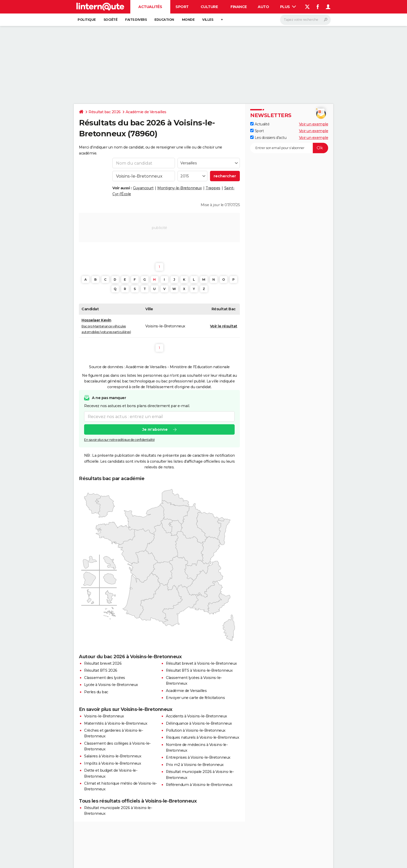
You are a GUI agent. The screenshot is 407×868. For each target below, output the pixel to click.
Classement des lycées (105, 678)
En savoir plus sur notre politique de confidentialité (119, 440)
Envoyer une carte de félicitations (195, 698)
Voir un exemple (314, 124)
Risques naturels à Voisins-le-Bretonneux (202, 737)
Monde (188, 20)
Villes (208, 20)
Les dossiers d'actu (268, 138)
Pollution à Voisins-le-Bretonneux (196, 730)
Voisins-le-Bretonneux (104, 716)
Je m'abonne (155, 429)
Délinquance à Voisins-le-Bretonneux (199, 723)
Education (164, 20)
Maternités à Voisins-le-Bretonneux (116, 723)
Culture (209, 7)
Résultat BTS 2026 (101, 670)
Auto (263, 7)
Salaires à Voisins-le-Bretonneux (113, 756)
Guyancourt (143, 188)
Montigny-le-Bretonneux (179, 188)
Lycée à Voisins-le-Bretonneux (111, 685)
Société (111, 20)
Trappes (213, 188)
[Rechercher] (305, 20)
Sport (182, 7)
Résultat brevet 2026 (103, 663)
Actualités (150, 7)
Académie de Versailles (146, 112)
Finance (239, 7)
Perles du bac (96, 692)
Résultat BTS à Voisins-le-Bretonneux (199, 670)
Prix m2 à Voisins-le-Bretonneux (195, 765)
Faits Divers (136, 20)
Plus (288, 7)
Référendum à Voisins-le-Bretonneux (199, 785)
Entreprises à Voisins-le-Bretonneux (198, 757)
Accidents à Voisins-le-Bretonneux (196, 716)
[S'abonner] (289, 148)
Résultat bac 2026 (105, 112)
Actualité (260, 124)
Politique (87, 20)
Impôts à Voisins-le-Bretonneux (113, 763)
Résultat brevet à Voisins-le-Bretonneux (201, 663)
